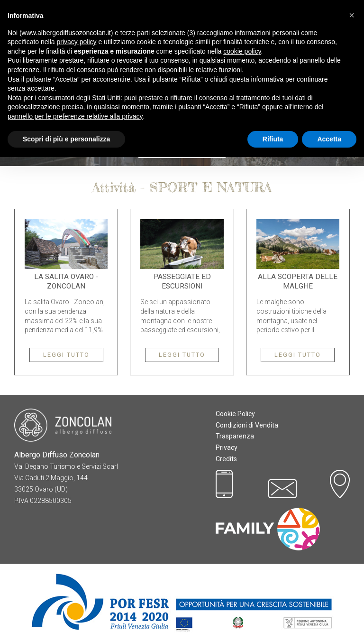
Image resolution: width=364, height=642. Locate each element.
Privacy (227, 447)
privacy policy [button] (77, 42)
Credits (226, 459)
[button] (352, 15)
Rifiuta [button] (273, 139)
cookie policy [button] (242, 51)
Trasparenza (235, 436)
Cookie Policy (235, 414)
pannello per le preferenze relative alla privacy (75, 116)
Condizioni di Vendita (247, 425)
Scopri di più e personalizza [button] (66, 139)
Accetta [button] (329, 139)
